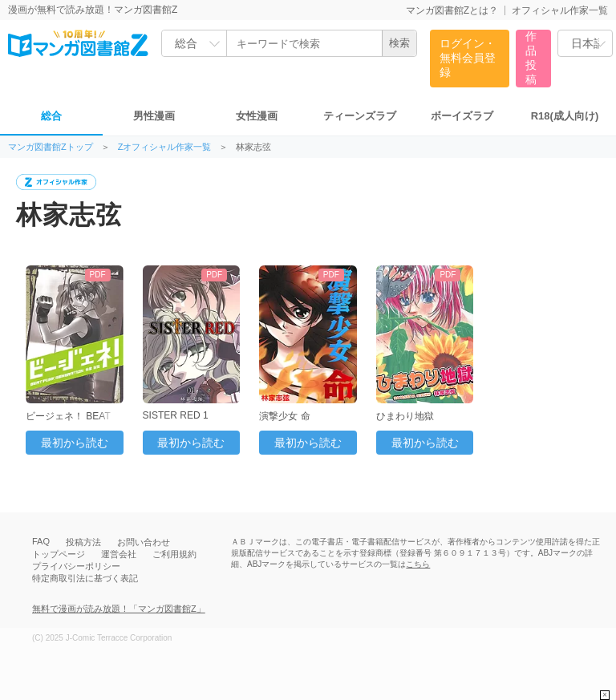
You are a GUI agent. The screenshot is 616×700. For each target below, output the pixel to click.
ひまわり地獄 (405, 416)
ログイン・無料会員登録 (468, 58)
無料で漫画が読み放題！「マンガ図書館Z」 (119, 609)
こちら (418, 564)
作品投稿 (531, 58)
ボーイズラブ (462, 116)
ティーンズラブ (360, 116)
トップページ (59, 554)
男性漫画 (154, 116)
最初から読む (75, 443)
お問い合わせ (144, 542)
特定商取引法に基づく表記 (85, 578)
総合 (51, 116)
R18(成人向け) (565, 116)
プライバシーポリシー (76, 566)
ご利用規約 (174, 554)
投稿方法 (83, 542)
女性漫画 (257, 116)
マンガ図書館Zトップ (51, 147)
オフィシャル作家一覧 (560, 10)
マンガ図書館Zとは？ (452, 10)
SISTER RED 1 (176, 415)
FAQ (41, 541)
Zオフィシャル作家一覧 (165, 147)
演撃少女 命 (284, 416)
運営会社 (119, 554)
